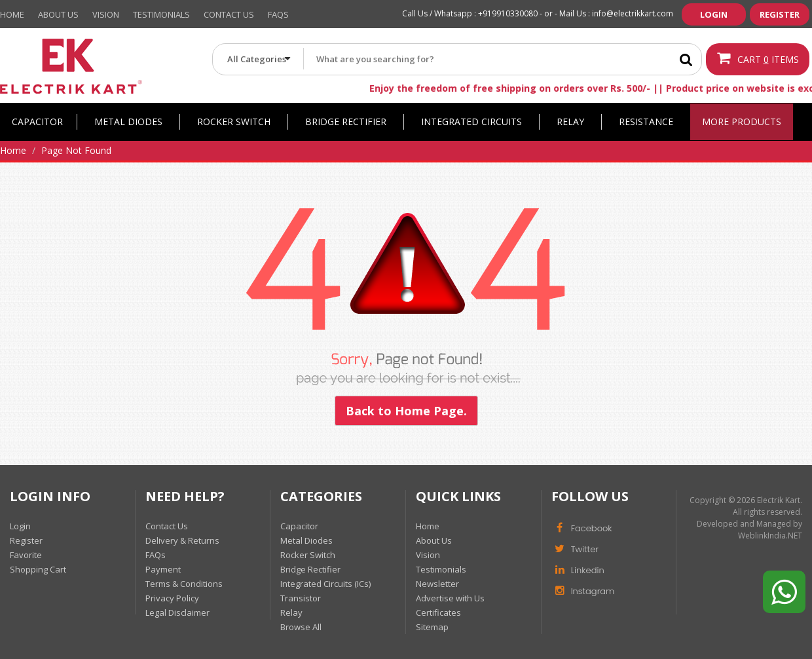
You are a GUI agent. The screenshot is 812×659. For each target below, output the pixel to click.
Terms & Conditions (184, 584)
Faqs (278, 14)
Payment (163, 569)
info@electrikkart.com (633, 13)
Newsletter (437, 584)
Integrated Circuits (471, 122)
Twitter (575, 548)
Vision (106, 14)
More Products (742, 122)
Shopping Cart (38, 569)
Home (12, 14)
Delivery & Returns (182, 540)
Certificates (438, 612)
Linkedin (578, 569)
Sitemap (432, 627)
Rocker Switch (234, 122)
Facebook (582, 527)
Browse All (301, 627)
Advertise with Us (450, 598)
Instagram (583, 590)
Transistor (301, 598)
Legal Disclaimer (177, 612)
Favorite (26, 555)
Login (714, 14)
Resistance (646, 122)
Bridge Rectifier (346, 122)
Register (780, 14)
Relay (570, 122)
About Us (58, 14)
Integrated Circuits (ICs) (325, 584)
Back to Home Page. (406, 411)
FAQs (156, 555)
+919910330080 (508, 13)
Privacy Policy (172, 598)
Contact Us (229, 14)
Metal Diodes (128, 122)
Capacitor (37, 122)
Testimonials (161, 14)
